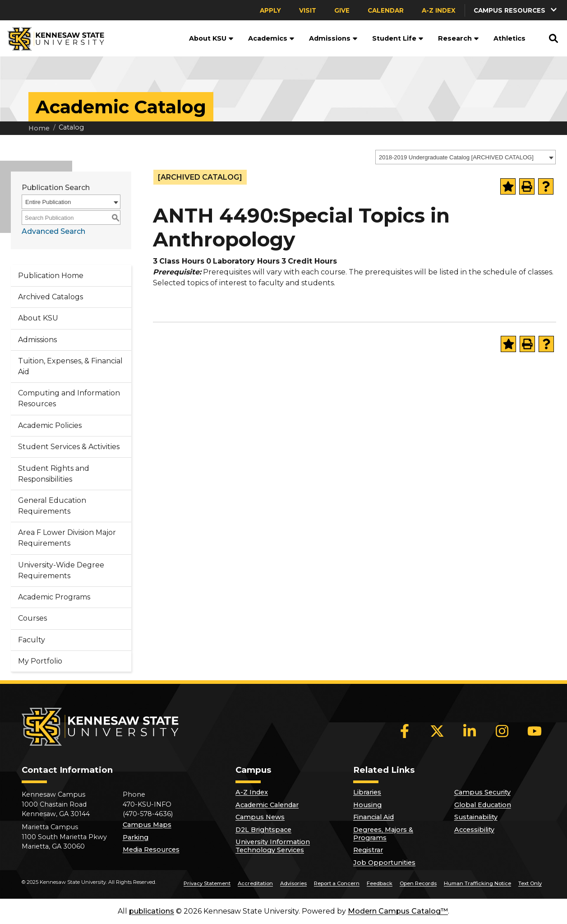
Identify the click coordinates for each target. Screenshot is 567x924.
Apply (270, 10)
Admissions (333, 38)
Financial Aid (373, 817)
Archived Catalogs (51, 297)
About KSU (211, 38)
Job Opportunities (384, 863)
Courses (32, 618)
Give (342, 10)
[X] (437, 731)
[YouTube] (535, 731)
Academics (271, 38)
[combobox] (466, 157)
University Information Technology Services (273, 846)
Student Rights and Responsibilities (54, 474)
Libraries (367, 792)
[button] (516, 10)
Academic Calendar (267, 805)
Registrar (368, 850)
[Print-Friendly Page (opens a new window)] (527, 186)
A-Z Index (439, 10)
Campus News (260, 817)
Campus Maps (147, 825)
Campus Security (482, 792)
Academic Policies (50, 425)
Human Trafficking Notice (477, 883)
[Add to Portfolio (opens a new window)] (508, 186)
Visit (308, 10)
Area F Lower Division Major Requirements (67, 538)
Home (39, 128)
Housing (367, 805)
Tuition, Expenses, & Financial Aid (70, 366)
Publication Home (51, 276)
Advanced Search (53, 231)
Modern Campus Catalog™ (398, 911)
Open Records (418, 883)
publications (152, 911)
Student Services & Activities (69, 447)
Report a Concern (337, 883)
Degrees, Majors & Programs (383, 834)
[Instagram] (502, 731)
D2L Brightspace (263, 830)
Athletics (509, 38)
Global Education (483, 805)
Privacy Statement (207, 883)
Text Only (530, 883)
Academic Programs (54, 597)
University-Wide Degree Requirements (61, 570)
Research (459, 38)
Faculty (32, 640)
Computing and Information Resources (69, 398)
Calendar (386, 10)
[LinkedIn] (470, 731)
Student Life (398, 38)
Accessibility (474, 830)
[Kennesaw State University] (52, 38)
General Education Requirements (52, 506)
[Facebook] (405, 731)
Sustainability (476, 817)
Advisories (293, 883)
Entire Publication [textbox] (48, 202)
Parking (136, 837)
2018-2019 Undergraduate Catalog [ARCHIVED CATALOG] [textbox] (456, 157)
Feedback (380, 883)
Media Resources (151, 850)
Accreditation (255, 883)
